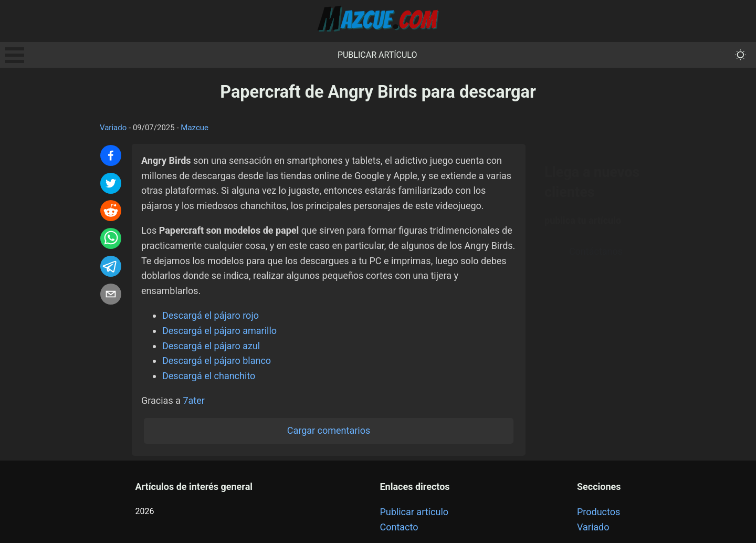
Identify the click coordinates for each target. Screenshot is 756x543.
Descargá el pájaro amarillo (219, 331)
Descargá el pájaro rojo (211, 315)
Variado (113, 128)
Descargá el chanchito (209, 376)
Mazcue (195, 128)
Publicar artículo (377, 55)
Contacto (399, 527)
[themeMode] (741, 55)
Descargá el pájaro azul (211, 346)
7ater (193, 400)
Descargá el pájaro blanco (217, 361)
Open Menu (15, 55)
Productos (598, 512)
